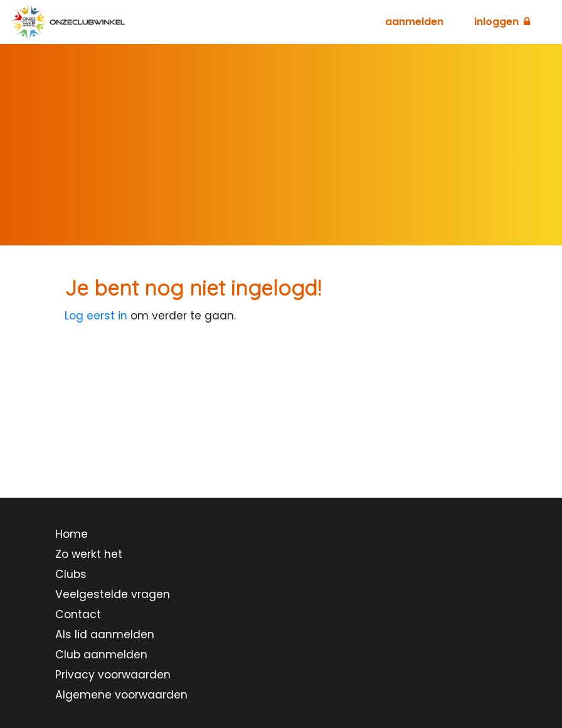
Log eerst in (96, 316)
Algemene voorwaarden (121, 695)
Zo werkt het (89, 554)
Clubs (71, 574)
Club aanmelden (101, 655)
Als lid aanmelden (105, 634)
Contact (78, 614)
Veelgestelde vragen (113, 594)
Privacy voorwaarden (113, 675)
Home (72, 534)
